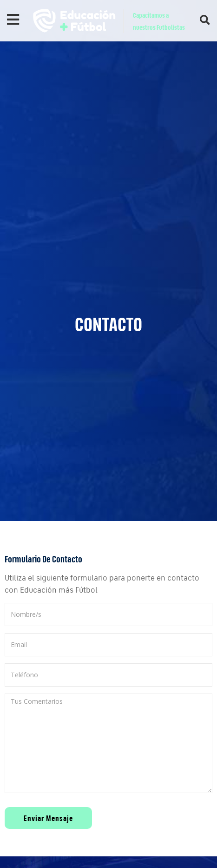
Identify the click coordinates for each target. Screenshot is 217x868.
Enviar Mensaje (48, 818)
